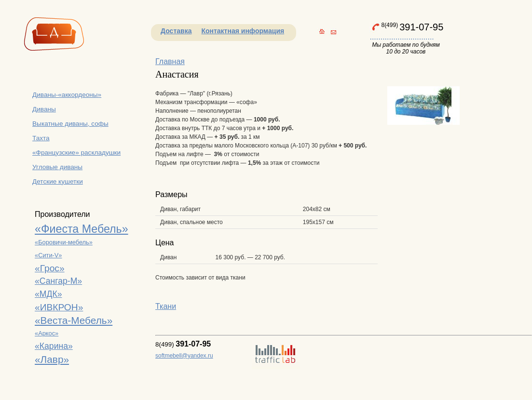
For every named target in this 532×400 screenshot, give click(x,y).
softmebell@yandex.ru (184, 356)
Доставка (176, 31)
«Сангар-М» (58, 281)
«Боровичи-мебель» (64, 242)
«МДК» (48, 294)
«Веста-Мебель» (74, 320)
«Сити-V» (48, 255)
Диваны (44, 109)
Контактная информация (243, 31)
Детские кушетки (58, 181)
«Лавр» (52, 359)
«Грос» (50, 268)
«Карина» (54, 346)
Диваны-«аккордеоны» (67, 95)
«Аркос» (47, 333)
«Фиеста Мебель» (82, 229)
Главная (170, 61)
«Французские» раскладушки (76, 153)
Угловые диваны (57, 167)
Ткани (166, 306)
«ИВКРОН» (59, 307)
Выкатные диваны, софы (70, 124)
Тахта (41, 138)
